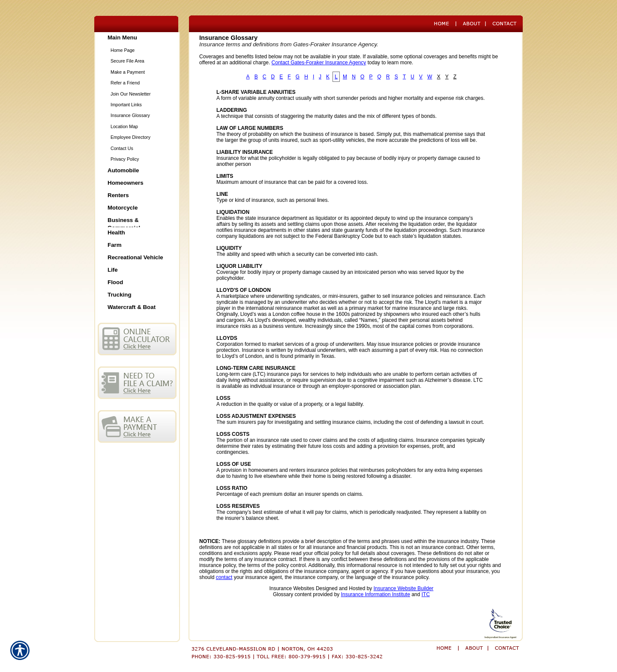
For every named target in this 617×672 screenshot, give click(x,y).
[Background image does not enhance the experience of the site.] (137, 38)
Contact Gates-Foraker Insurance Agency (319, 63)
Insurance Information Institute (376, 594)
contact (224, 577)
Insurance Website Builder (404, 588)
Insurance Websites (292, 588)
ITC (426, 594)
